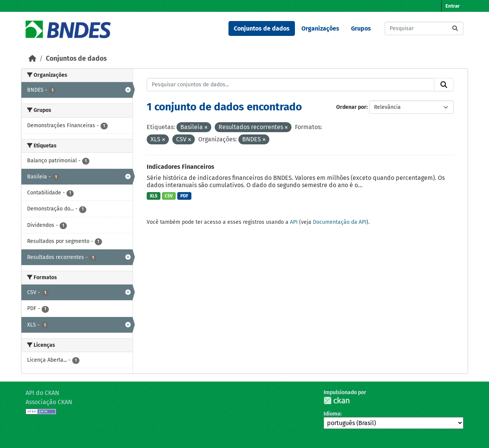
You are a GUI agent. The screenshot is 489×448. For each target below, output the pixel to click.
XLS (154, 196)
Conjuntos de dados (262, 28)
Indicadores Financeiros (181, 167)
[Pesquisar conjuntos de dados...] (424, 28)
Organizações (320, 28)
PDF (184, 196)
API (294, 222)
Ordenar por (351, 107)
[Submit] (455, 28)
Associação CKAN (49, 402)
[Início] (32, 59)
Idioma (332, 414)
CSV (169, 196)
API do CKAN (42, 393)
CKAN (337, 400)
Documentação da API (340, 222)
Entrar (453, 6)
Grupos (361, 28)
